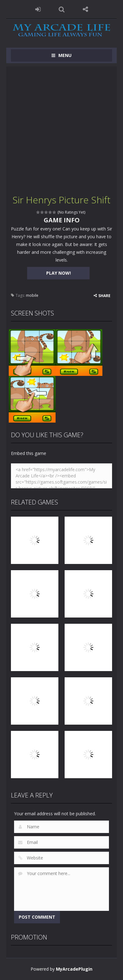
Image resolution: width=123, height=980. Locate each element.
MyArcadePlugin (74, 969)
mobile (32, 295)
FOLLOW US (85, 9)
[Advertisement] (61, 128)
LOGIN (38, 9)
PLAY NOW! (59, 273)
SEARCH (61, 9)
